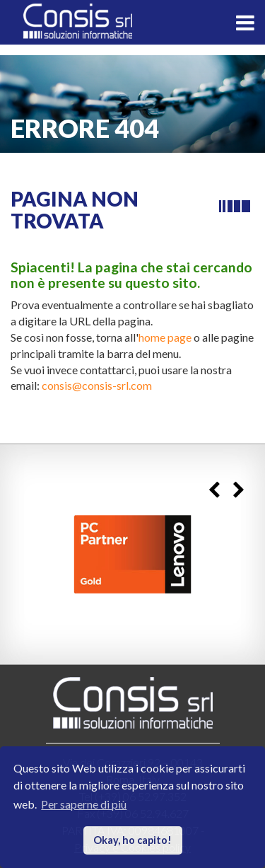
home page (165, 337)
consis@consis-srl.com (97, 385)
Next (238, 491)
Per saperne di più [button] (84, 804)
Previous (214, 491)
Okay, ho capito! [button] (132, 840)
